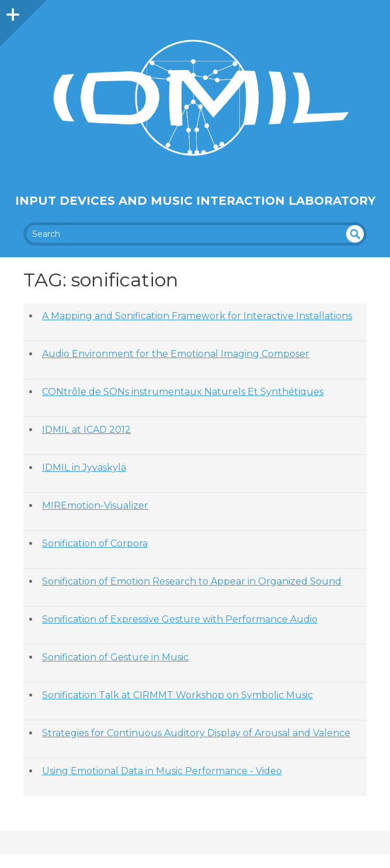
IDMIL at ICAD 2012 (86, 430)
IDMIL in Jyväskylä (84, 468)
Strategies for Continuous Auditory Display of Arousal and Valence (196, 733)
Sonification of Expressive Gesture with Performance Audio (180, 619)
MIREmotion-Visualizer (95, 505)
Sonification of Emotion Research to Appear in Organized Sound (192, 581)
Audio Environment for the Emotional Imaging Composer (176, 354)
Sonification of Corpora (95, 543)
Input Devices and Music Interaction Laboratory (195, 201)
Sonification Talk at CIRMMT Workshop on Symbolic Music (177, 695)
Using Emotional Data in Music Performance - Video (162, 771)
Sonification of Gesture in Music (115, 657)
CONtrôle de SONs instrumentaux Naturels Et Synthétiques (183, 392)
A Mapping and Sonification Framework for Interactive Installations (197, 316)
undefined (355, 234)
